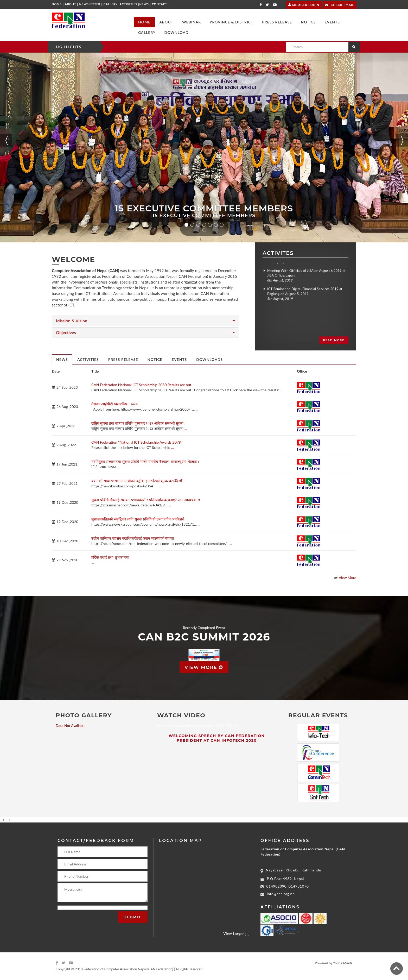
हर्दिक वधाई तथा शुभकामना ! (111, 557)
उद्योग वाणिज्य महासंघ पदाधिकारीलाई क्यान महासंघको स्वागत (133, 538)
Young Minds (343, 963)
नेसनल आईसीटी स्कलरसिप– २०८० (114, 404)
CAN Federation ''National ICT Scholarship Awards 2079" (137, 442)
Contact (160, 4)
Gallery (111, 4)
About (71, 4)
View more (204, 667)
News (144, 4)
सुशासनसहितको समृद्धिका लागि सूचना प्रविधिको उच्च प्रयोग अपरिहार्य (138, 519)
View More (348, 578)
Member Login (304, 4)
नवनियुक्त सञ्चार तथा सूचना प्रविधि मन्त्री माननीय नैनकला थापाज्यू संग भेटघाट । (145, 461)
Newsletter (90, 4)
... (281, 390)
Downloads (209, 359)
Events (179, 359)
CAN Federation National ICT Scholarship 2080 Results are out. (142, 385)
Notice (155, 359)
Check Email (340, 5)
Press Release (123, 359)
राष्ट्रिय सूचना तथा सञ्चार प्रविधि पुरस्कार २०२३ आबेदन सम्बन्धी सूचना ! (138, 423)
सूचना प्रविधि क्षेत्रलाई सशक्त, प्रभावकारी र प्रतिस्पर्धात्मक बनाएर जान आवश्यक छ (146, 500)
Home (57, 4)
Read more (334, 340)
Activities (129, 4)
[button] (166, 22)
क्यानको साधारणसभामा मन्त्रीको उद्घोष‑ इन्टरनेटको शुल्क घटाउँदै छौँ (137, 481)
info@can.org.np (281, 894)
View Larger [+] (236, 934)
